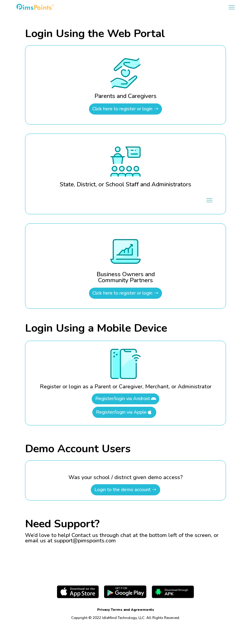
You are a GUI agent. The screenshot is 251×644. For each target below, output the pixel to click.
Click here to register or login (122, 109)
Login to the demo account (122, 490)
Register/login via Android (122, 399)
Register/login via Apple (121, 412)
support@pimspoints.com (85, 541)
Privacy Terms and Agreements (126, 610)
